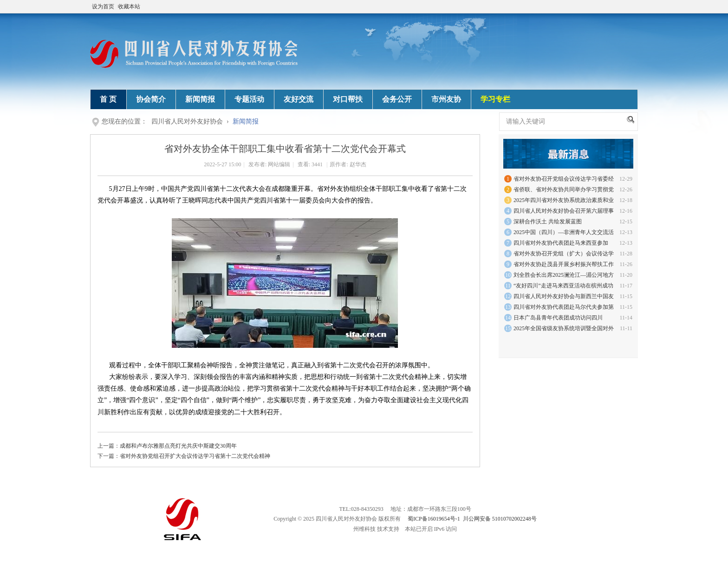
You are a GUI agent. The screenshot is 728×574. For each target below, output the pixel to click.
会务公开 (397, 99)
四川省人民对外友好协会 (187, 121)
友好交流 (299, 99)
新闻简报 (200, 99)
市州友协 (446, 99)
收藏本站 (129, 7)
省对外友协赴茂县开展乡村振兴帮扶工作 (564, 264)
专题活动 (249, 99)
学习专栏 (495, 99)
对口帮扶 (348, 99)
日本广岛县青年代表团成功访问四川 (558, 318)
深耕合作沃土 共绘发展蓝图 (548, 222)
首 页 (108, 99)
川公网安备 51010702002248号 (500, 519)
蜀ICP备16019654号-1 (434, 519)
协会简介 (151, 99)
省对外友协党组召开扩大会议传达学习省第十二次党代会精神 (195, 456)
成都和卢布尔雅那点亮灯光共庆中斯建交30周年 (178, 446)
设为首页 (103, 7)
